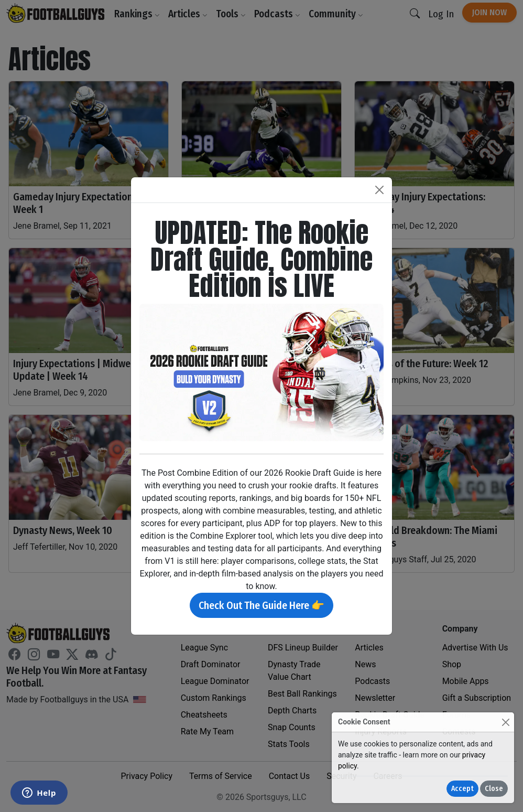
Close (494, 789)
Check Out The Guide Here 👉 (261, 605)
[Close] (505, 722)
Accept (462, 789)
